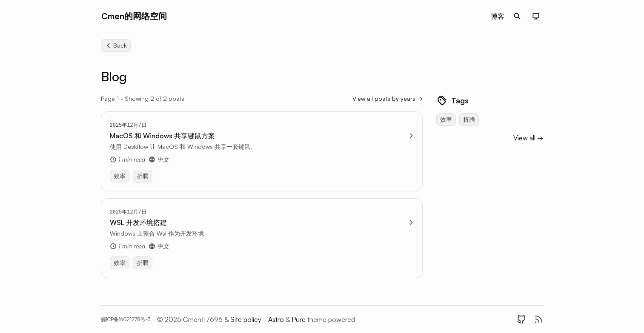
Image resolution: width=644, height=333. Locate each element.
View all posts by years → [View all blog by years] (388, 98)
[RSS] (538, 319)
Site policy (246, 319)
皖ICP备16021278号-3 (126, 319)
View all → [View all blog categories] (528, 138)
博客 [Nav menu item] (498, 16)
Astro (277, 319)
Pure (299, 319)
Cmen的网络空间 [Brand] (134, 16)
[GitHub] (521, 319)
